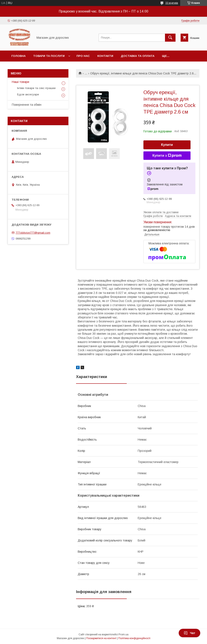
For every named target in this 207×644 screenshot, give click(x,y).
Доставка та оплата (138, 56)
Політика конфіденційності (134, 638)
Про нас (83, 56)
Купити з (167, 156)
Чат (189, 633)
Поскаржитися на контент (101, 638)
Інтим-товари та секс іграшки (36, 88)
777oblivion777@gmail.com (33, 233)
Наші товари (20, 82)
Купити (167, 145)
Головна (18, 56)
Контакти (105, 56)
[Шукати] (170, 38)
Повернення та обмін (27, 105)
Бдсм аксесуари (28, 94)
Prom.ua (123, 634)
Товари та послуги (49, 56)
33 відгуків (172, 3)
